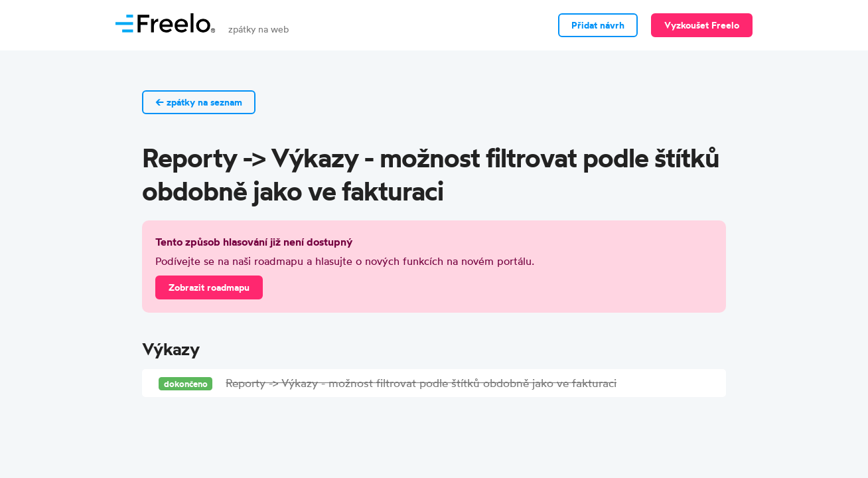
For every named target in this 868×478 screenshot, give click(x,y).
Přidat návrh (598, 25)
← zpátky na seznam (199, 102)
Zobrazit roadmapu (209, 287)
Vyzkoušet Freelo (702, 25)
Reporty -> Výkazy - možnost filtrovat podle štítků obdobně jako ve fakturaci (421, 383)
